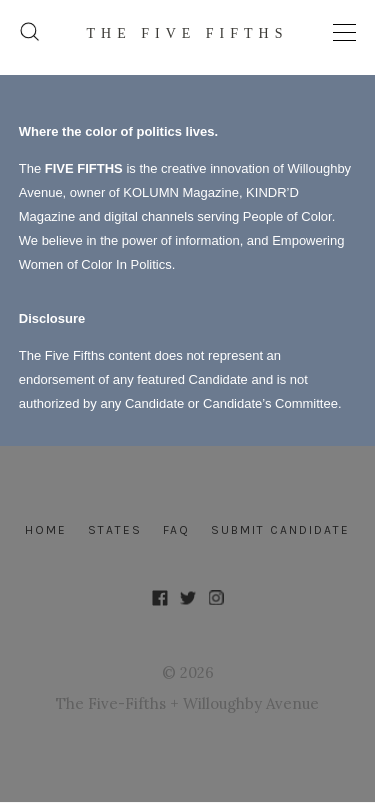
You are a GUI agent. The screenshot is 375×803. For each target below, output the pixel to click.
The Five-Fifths (111, 703)
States (115, 530)
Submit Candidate (280, 530)
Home (46, 530)
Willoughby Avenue (251, 703)
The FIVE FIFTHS (188, 33)
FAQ (176, 530)
